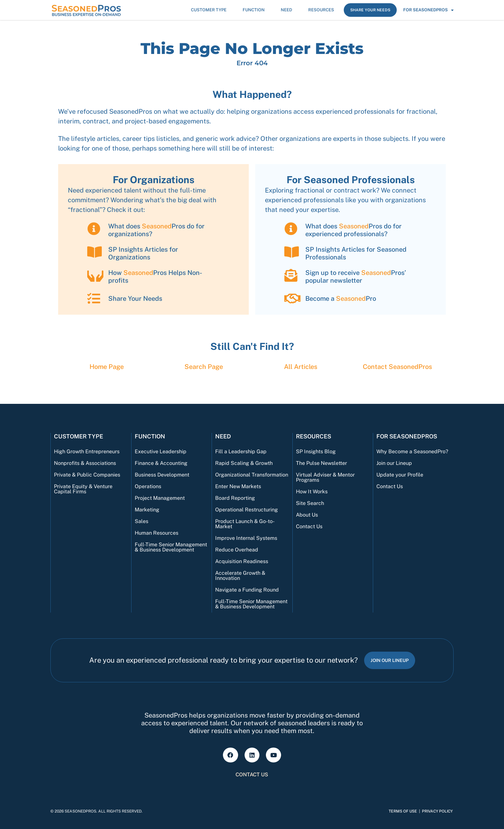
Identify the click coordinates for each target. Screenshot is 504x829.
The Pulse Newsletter (321, 463)
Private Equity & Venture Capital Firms (83, 489)
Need (288, 10)
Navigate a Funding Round (247, 590)
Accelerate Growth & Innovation (240, 576)
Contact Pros (397, 367)
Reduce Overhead (237, 550)
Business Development (162, 475)
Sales (142, 521)
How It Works (312, 492)
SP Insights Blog (316, 451)
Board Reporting (235, 498)
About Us (307, 515)
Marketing (147, 510)
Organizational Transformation (252, 475)
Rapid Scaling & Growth (244, 463)
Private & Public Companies (87, 475)
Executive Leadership (161, 451)
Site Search (310, 503)
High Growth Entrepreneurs (87, 451)
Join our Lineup (394, 463)
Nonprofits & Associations (85, 463)
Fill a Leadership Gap (241, 451)
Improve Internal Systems (246, 538)
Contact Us (309, 526)
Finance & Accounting (161, 463)
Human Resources (157, 533)
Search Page (204, 367)
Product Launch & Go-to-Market (245, 524)
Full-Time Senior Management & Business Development (171, 547)
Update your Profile (400, 475)
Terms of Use (403, 811)
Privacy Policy (437, 811)
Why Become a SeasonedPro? (412, 451)
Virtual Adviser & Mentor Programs (325, 477)
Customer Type (210, 10)
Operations (148, 486)
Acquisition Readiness (242, 561)
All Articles (301, 367)
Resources (323, 10)
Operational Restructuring (247, 510)
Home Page (107, 367)
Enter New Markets (238, 486)
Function (255, 10)
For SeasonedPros (428, 10)
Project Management (160, 498)
